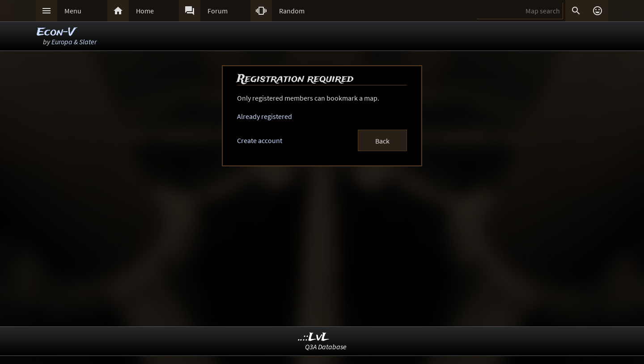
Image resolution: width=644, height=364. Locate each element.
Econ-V (56, 32)
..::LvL (314, 337)
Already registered (265, 116)
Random (292, 11)
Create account (260, 140)
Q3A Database (326, 347)
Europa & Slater (74, 42)
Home (145, 11)
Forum (218, 11)
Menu (73, 11)
